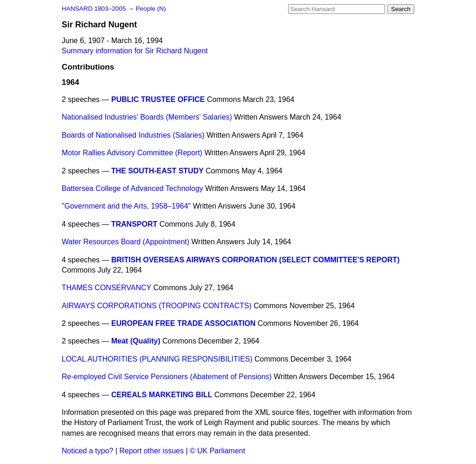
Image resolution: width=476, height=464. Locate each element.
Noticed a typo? (87, 451)
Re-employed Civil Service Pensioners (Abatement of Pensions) (167, 377)
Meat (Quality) (136, 341)
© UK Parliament (217, 451)
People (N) (151, 9)
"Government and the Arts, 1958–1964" (126, 206)
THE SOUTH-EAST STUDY (158, 171)
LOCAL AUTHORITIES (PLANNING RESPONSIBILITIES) (157, 359)
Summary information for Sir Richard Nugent (135, 51)
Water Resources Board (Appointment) (125, 242)
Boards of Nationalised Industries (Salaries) (133, 135)
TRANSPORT (135, 224)
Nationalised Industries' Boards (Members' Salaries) (147, 117)
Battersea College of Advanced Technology (132, 188)
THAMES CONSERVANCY (106, 288)
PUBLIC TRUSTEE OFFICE (158, 99)
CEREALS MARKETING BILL (162, 395)
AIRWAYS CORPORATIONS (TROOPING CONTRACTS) (157, 306)
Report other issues (151, 451)
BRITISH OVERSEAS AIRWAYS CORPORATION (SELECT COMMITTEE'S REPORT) (256, 260)
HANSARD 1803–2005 (94, 9)
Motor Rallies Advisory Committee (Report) (132, 153)
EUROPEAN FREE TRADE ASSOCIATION (183, 323)
